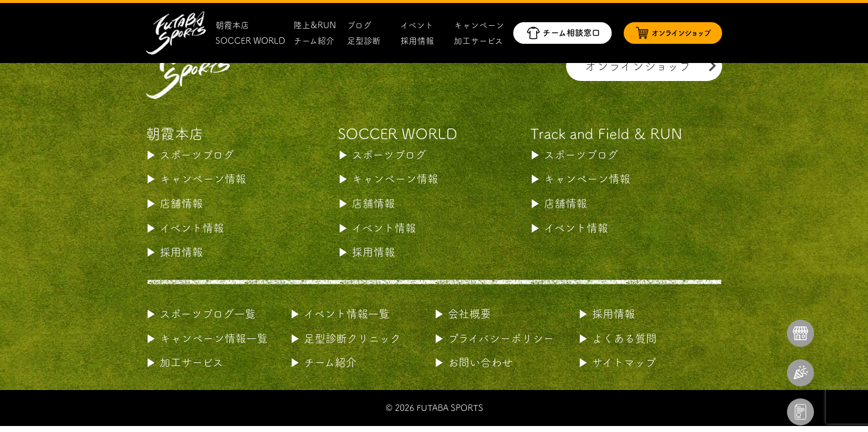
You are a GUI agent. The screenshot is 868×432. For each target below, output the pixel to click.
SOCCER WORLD (250, 41)
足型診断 (364, 41)
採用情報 (417, 41)
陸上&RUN (315, 25)
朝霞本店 (232, 25)
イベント (417, 25)
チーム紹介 (314, 41)
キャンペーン (479, 25)
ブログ (359, 25)
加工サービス (478, 41)
